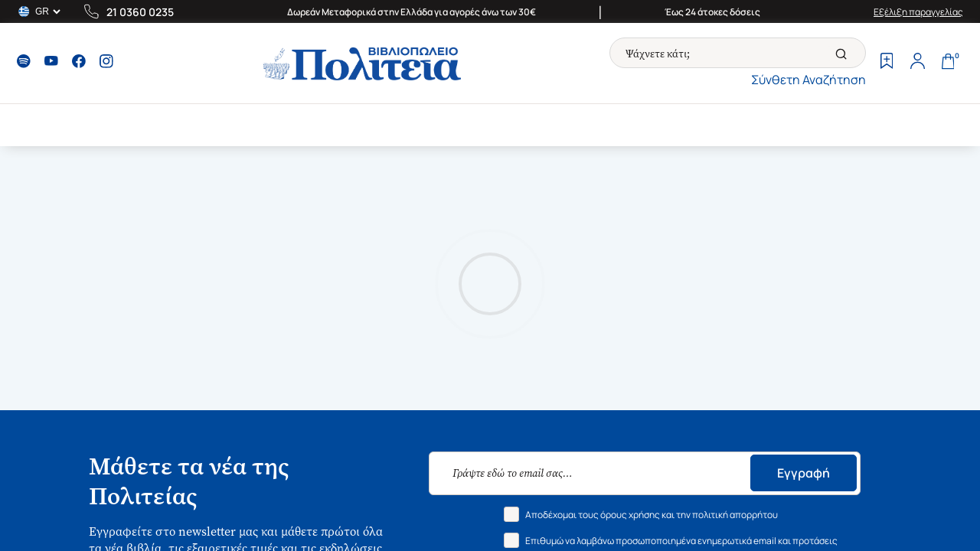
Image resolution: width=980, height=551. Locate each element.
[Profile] (917, 63)
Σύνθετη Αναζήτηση (808, 80)
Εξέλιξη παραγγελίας (918, 12)
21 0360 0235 (140, 12)
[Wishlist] (887, 63)
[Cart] (948, 63)
